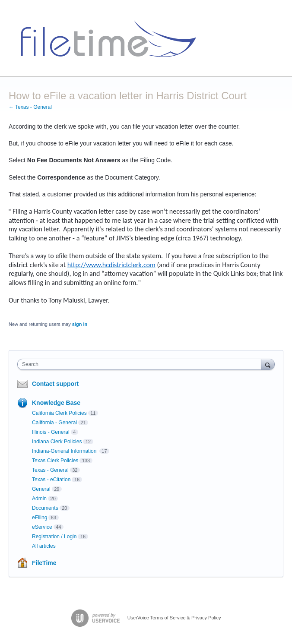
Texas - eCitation (51, 480)
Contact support (55, 384)
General (41, 489)
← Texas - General (30, 107)
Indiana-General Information (65, 451)
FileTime (44, 563)
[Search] (268, 364)
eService (42, 527)
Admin (39, 499)
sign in (80, 324)
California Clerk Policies (59, 413)
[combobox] (141, 364)
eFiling (40, 518)
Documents (45, 508)
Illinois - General (51, 432)
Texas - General (50, 470)
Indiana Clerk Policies (57, 442)
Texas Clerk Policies (55, 461)
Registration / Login (54, 537)
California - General (54, 423)
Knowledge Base (56, 403)
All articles (44, 546)
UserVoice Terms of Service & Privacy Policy (174, 618)
